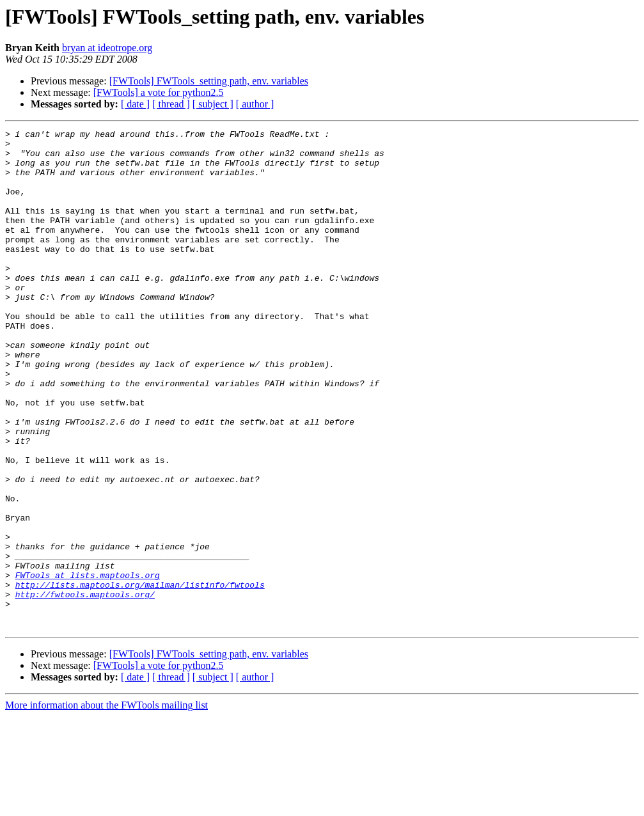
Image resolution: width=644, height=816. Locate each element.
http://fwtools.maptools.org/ (85, 688)
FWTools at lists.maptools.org (88, 665)
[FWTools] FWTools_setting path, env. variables (209, 81)
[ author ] (255, 104)
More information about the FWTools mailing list (106, 805)
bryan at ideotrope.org (107, 48)
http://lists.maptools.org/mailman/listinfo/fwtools (140, 677)
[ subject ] (213, 104)
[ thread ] (171, 104)
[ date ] (135, 104)
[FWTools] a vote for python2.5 (159, 92)
